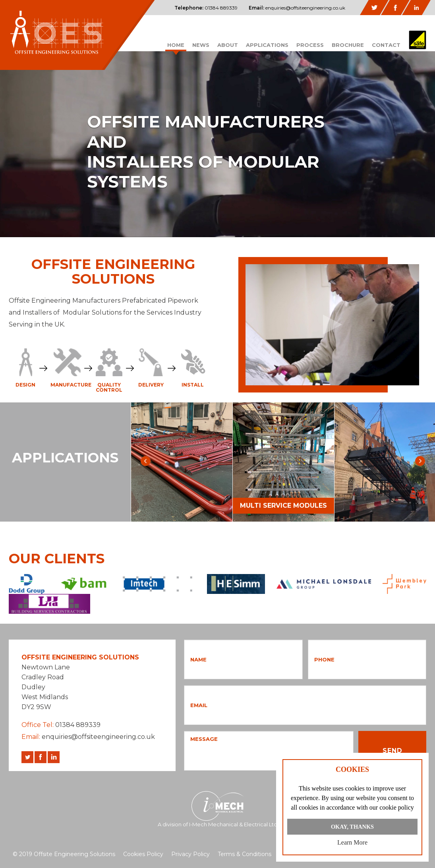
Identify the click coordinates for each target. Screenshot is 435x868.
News (201, 45)
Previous (146, 461)
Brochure (348, 45)
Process (310, 45)
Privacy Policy (190, 854)
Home (176, 45)
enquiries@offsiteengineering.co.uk (297, 8)
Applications (267, 45)
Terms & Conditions (245, 854)
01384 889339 (206, 8)
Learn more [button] (352, 842)
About (228, 45)
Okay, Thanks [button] (352, 827)
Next (420, 461)
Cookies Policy (143, 854)
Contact (386, 45)
